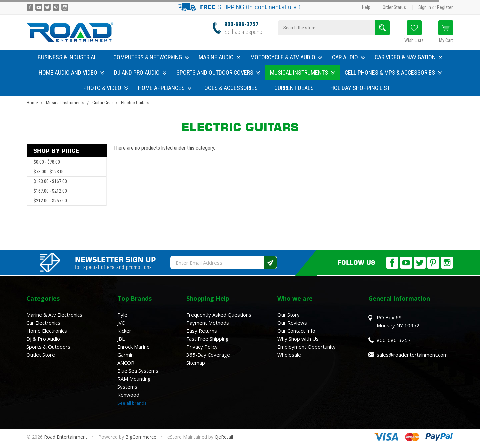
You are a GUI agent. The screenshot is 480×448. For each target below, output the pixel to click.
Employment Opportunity (306, 347)
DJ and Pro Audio (140, 73)
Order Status (394, 7)
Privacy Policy (202, 347)
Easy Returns (202, 331)
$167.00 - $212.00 (50, 191)
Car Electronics (43, 323)
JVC (121, 323)
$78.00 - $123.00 (49, 172)
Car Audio (348, 57)
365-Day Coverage (208, 355)
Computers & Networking (151, 57)
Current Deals (294, 88)
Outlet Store (41, 355)
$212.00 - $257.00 (50, 201)
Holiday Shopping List (360, 88)
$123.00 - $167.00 (50, 181)
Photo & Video (106, 88)
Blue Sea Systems (138, 371)
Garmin (125, 355)
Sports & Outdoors (48, 347)
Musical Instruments (302, 73)
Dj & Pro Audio (43, 339)
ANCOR (126, 363)
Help (366, 7)
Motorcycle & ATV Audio (286, 57)
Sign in (425, 7)
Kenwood (128, 395)
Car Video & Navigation (408, 57)
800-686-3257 (241, 24)
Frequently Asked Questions (219, 315)
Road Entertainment (66, 437)
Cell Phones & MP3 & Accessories (393, 73)
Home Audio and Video (71, 73)
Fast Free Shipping (207, 339)
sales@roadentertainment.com (412, 355)
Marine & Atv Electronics (54, 315)
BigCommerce (141, 437)
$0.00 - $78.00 (47, 162)
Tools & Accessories (229, 88)
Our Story (288, 315)
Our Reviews (292, 323)
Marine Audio (219, 57)
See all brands (132, 403)
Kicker (124, 331)
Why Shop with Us (298, 339)
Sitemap (196, 363)
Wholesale (289, 355)
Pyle (122, 315)
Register (445, 7)
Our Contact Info (296, 331)
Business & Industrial (67, 57)
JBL (121, 339)
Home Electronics (47, 331)
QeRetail (224, 437)
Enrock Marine (133, 347)
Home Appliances (165, 88)
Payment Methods (208, 323)
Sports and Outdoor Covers (218, 73)
